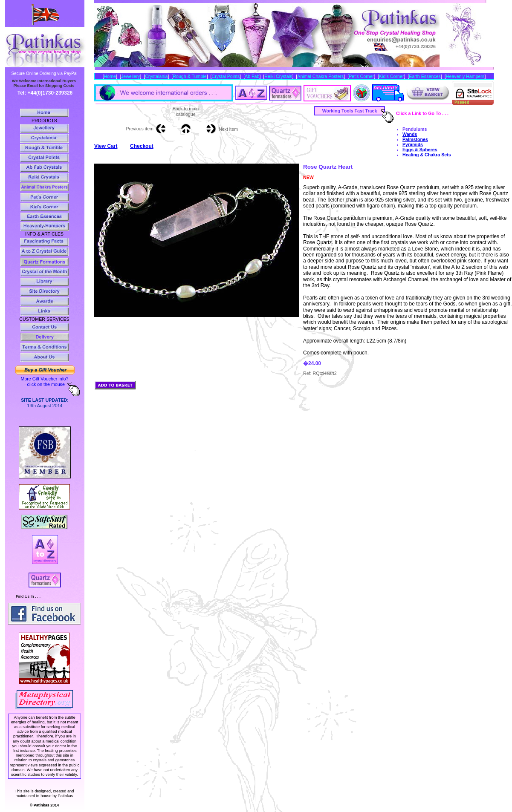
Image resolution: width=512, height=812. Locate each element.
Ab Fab (252, 76)
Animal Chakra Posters (320, 76)
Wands (410, 134)
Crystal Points (226, 76)
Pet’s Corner (361, 76)
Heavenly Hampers (465, 76)
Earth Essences (425, 76)
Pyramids (413, 144)
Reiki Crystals (278, 76)
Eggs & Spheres (420, 150)
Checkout (142, 146)
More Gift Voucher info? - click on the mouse (45, 382)
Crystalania (156, 76)
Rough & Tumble (189, 76)
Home (110, 76)
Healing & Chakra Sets (427, 155)
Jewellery (130, 76)
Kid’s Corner (391, 76)
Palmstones (415, 139)
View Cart (106, 146)
